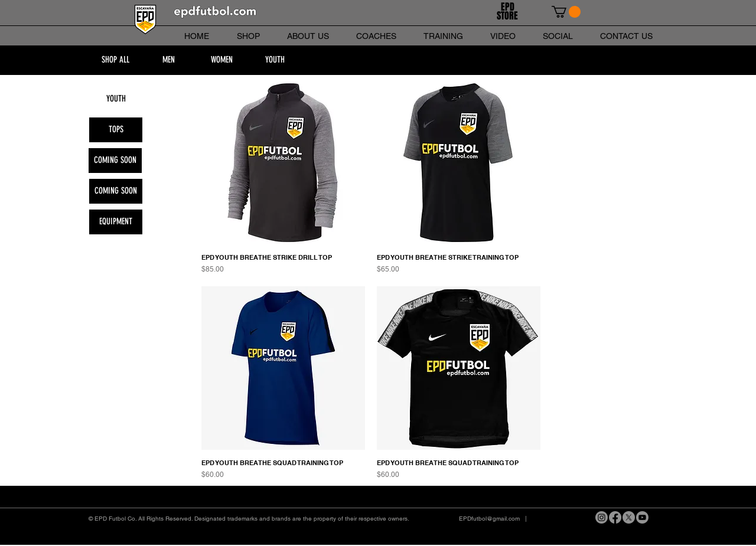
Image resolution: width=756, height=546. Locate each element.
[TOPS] (116, 130)
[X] (629, 517)
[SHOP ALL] (115, 60)
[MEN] (168, 60)
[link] (566, 12)
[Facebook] (615, 517)
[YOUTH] (275, 60)
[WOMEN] (221, 60)
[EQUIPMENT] (116, 222)
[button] (115, 161)
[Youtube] (642, 517)
